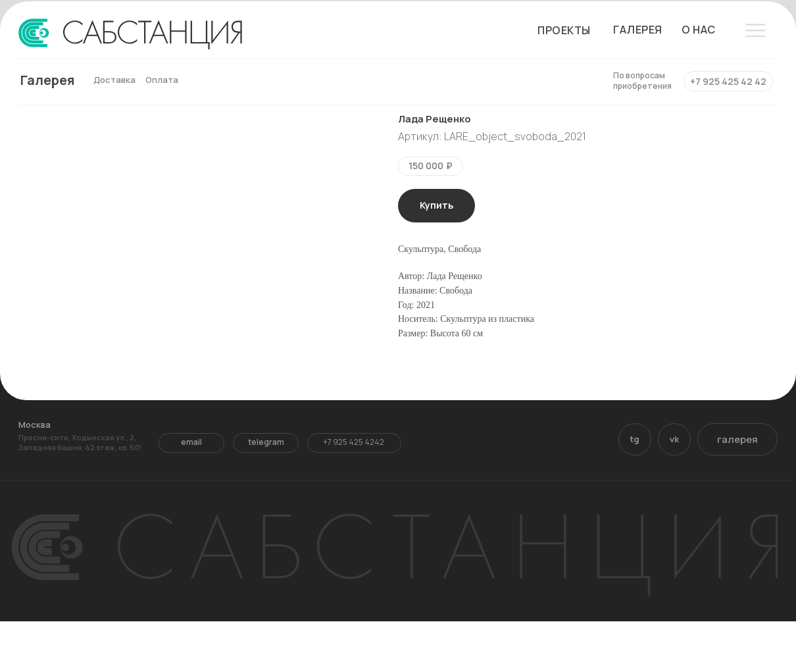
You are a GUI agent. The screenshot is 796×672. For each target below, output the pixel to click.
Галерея (47, 80)
